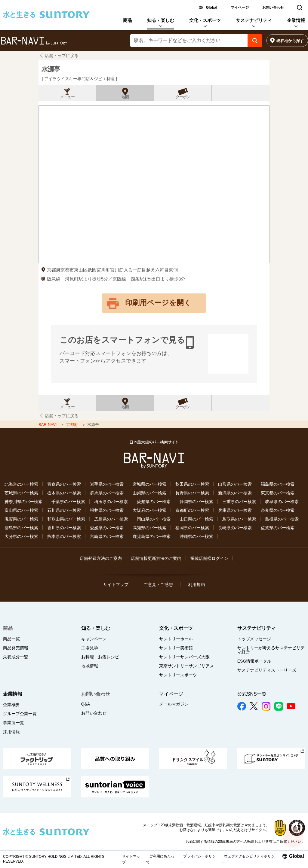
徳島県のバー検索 (21, 528)
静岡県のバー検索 (196, 502)
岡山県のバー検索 (154, 519)
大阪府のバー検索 (149, 510)
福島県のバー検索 (278, 484)
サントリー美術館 (176, 648)
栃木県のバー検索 (64, 493)
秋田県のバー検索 (192, 484)
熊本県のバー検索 (64, 536)
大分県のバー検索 (21, 536)
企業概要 (11, 705)
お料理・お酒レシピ (100, 657)
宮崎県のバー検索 (107, 536)
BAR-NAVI (48, 425)
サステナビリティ (254, 20)
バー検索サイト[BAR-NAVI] (34, 41)
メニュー (67, 97)
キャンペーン (94, 639)
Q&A (86, 704)
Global (212, 8)
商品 (128, 20)
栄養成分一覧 (16, 657)
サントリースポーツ (178, 675)
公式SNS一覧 (252, 694)
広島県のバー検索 (111, 519)
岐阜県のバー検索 (282, 502)
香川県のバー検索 (64, 528)
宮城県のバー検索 (149, 484)
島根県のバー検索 (282, 519)
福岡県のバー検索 (192, 528)
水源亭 (51, 69)
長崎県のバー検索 (235, 528)
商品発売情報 (16, 648)
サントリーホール (176, 639)
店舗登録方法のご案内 (101, 558)
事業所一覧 (14, 723)
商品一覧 (11, 639)
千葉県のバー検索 (68, 502)
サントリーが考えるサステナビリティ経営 (271, 650)
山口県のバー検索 (196, 519)
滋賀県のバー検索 (21, 519)
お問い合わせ (273, 8)
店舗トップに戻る (62, 56)
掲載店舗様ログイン (209, 558)
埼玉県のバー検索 (111, 502)
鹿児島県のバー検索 (152, 536)
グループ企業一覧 (20, 714)
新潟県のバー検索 (235, 493)
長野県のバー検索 (192, 493)
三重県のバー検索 (239, 502)
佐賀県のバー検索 (278, 528)
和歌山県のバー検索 (66, 519)
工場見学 (90, 648)
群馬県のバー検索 (107, 493)
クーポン (183, 97)
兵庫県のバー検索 (235, 510)
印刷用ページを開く (158, 303)
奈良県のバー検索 (278, 510)
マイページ (240, 8)
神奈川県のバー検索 (23, 502)
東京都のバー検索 (278, 493)
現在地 (290, 41)
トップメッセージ (254, 639)
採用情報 (11, 732)
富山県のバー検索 (21, 510)
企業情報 (296, 20)
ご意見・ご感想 (158, 584)
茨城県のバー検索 (21, 493)
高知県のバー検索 (149, 528)
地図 (125, 97)
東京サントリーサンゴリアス (186, 666)
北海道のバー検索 (21, 484)
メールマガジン (174, 704)
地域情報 (90, 666)
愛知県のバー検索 (154, 502)
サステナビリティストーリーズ (267, 670)
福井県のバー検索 (107, 510)
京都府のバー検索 (192, 510)
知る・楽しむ (161, 20)
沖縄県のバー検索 (196, 536)
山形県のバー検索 (235, 484)
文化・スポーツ (205, 20)
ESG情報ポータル (254, 661)
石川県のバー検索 (64, 510)
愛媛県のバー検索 (107, 528)
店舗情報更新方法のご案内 (156, 558)
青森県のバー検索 (64, 484)
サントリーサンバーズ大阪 (184, 657)
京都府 (73, 425)
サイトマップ (116, 584)
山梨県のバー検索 (149, 493)
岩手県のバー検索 (107, 484)
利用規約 (196, 584)
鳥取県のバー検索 (239, 519)
